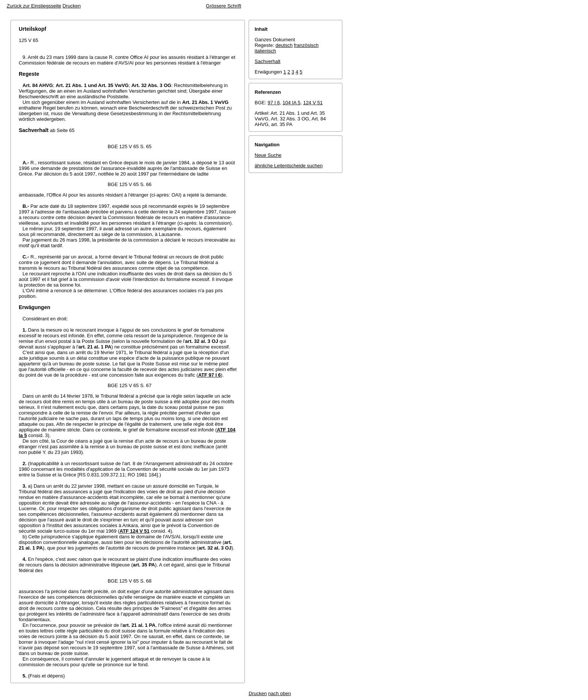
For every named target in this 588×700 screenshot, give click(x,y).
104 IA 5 (291, 103)
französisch (306, 45)
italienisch (265, 51)
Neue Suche (268, 155)
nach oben (280, 693)
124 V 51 (313, 103)
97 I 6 (274, 103)
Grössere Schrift (223, 6)
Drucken (72, 6)
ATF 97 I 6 (209, 375)
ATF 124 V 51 (135, 531)
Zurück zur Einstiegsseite (34, 6)
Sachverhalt (268, 61)
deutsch (284, 45)
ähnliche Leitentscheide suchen (289, 166)
